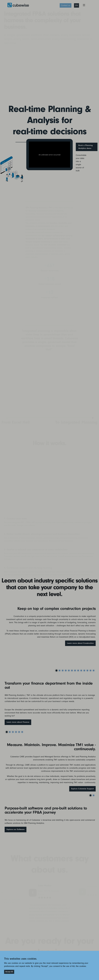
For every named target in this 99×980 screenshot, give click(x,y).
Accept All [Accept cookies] (9, 972)
